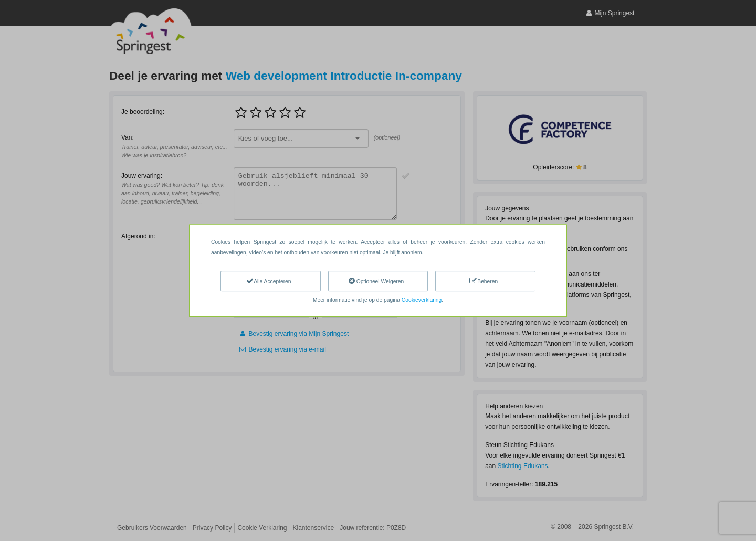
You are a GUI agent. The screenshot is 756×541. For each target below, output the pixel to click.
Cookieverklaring (422, 300)
